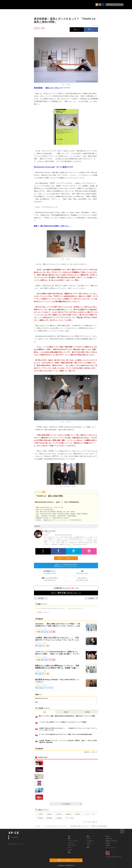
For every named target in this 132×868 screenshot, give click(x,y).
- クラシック (71, 843)
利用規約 (108, 845)
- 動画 (88, 836)
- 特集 (88, 848)
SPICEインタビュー (43, 612)
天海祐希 (39, 818)
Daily (45, 712)
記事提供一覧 (109, 839)
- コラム (88, 845)
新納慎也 (68, 814)
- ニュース (89, 839)
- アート (69, 848)
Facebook (14, 837)
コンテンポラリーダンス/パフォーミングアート (51, 608)
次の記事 (93, 598)
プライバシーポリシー (111, 848)
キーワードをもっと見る (90, 822)
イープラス (37, 826)
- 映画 (69, 852)
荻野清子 (77, 814)
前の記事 (39, 598)
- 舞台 (69, 839)
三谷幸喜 (39, 814)
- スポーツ (70, 850)
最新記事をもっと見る (90, 752)
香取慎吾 (58, 818)
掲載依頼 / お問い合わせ (112, 841)
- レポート (89, 843)
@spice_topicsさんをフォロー (17, 844)
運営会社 (108, 836)
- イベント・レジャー (73, 841)
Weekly (66, 712)
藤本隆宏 (49, 818)
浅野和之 (49, 814)
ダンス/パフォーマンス (75, 608)
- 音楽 (69, 836)
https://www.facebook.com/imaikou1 (64, 535)
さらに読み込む (71, 804)
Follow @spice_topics (50, 573)
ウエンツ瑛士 (69, 818)
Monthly (87, 712)
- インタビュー (90, 841)
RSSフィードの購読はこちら (67, 558)
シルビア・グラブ (89, 814)
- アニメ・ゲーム (72, 845)
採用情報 (108, 843)
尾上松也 (58, 814)
